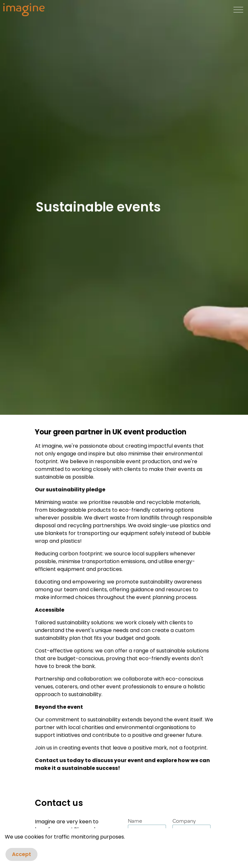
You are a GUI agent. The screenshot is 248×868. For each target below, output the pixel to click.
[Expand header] (238, 10)
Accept (21, 856)
